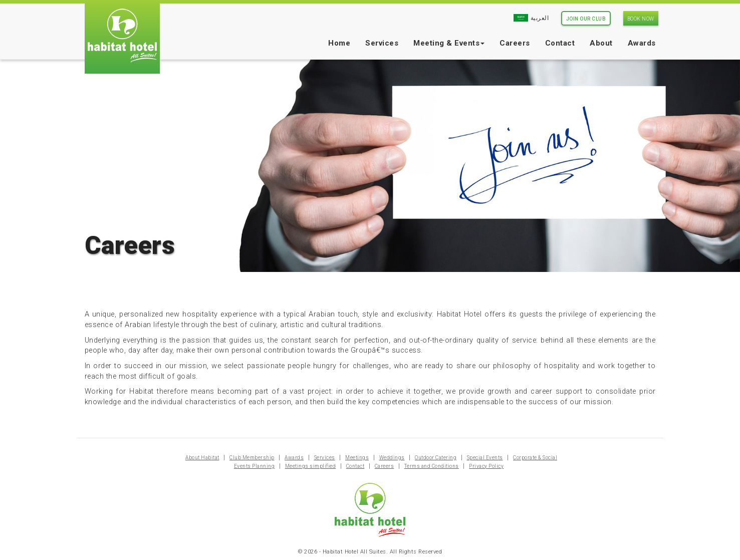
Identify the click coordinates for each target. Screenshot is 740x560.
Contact (560, 43)
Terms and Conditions (432, 466)
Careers (515, 43)
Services (382, 43)
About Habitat (202, 458)
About (601, 43)
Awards (642, 43)
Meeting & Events (449, 43)
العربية (531, 18)
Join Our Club (586, 19)
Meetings (357, 458)
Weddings (392, 458)
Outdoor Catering (436, 458)
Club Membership (252, 458)
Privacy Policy (486, 466)
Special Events (485, 458)
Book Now (641, 19)
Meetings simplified (311, 466)
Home (339, 43)
